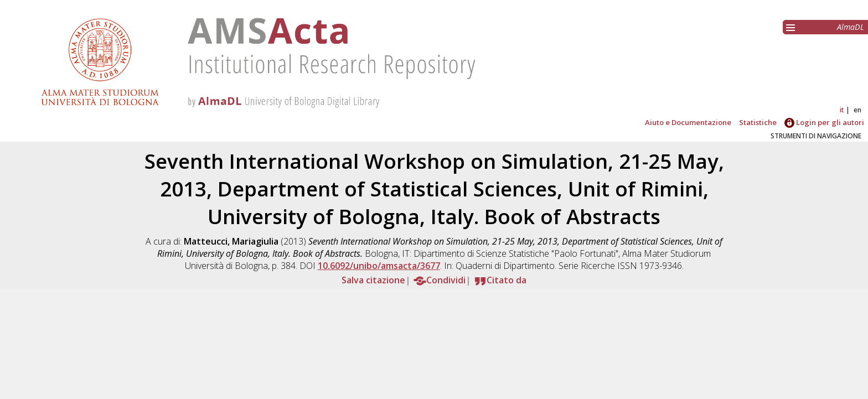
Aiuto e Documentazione (688, 122)
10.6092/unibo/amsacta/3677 (379, 266)
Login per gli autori (824, 122)
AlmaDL (851, 27)
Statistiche (758, 122)
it (842, 110)
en (857, 110)
